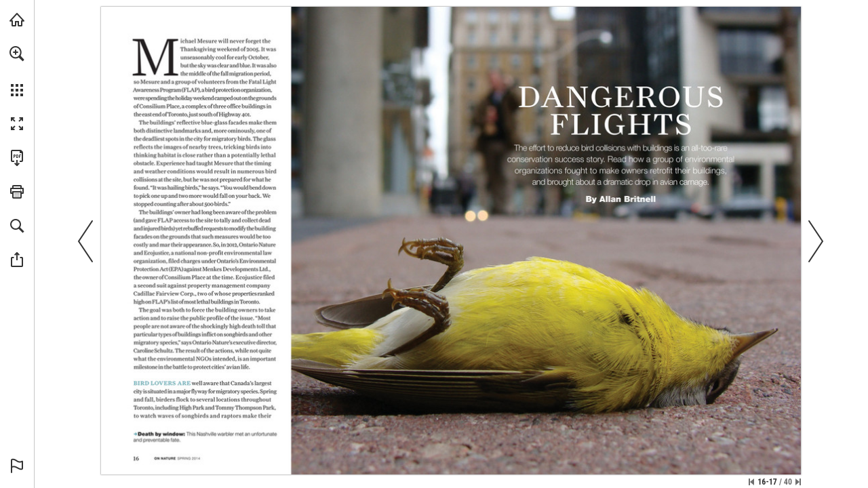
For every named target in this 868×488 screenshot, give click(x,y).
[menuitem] (17, 71)
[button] (17, 54)
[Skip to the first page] (751, 482)
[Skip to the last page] (798, 482)
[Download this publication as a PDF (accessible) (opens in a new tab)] (17, 158)
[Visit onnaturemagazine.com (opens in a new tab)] (17, 20)
